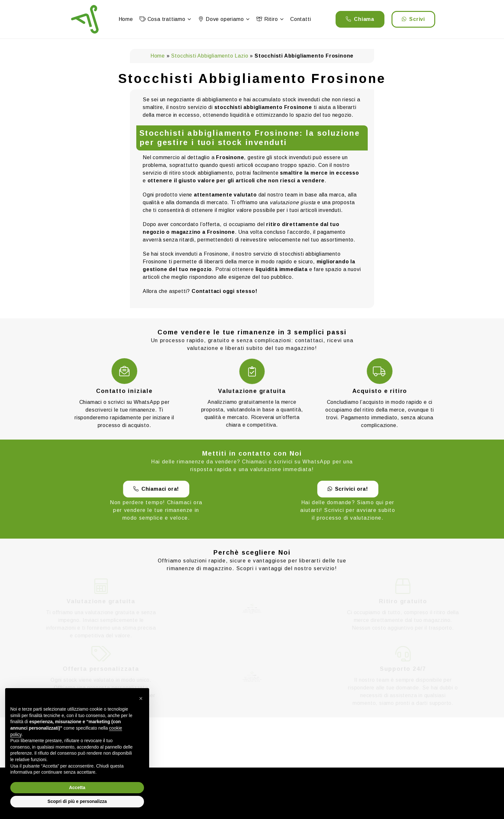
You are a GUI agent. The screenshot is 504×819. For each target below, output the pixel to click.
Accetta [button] (77, 787)
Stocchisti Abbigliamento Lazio (210, 56)
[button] (188, 19)
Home (158, 56)
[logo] (85, 19)
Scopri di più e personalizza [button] (77, 801)
